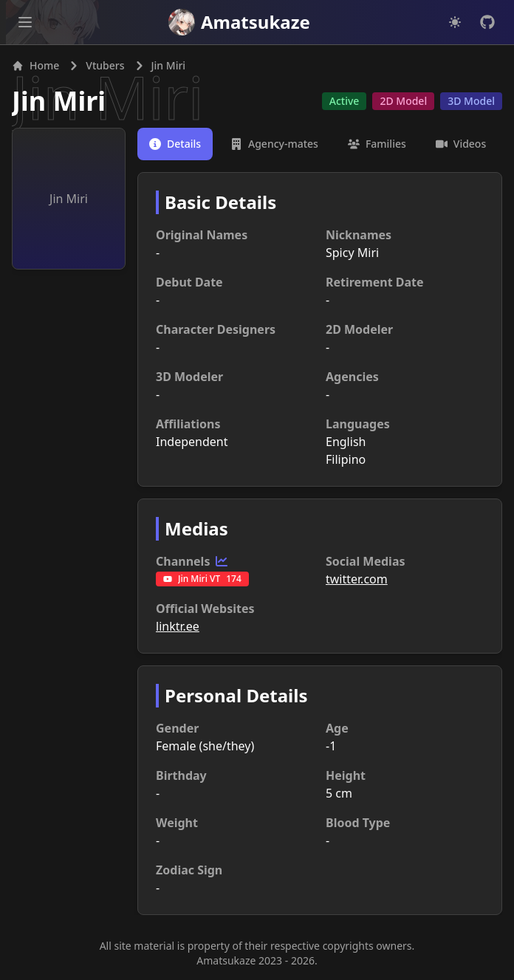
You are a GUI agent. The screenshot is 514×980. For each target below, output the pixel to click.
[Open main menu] (25, 22)
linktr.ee (178, 626)
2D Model (403, 101)
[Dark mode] (455, 22)
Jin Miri (59, 101)
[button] (25, 22)
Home (35, 65)
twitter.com (357, 579)
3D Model (471, 101)
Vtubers (105, 65)
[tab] (175, 144)
